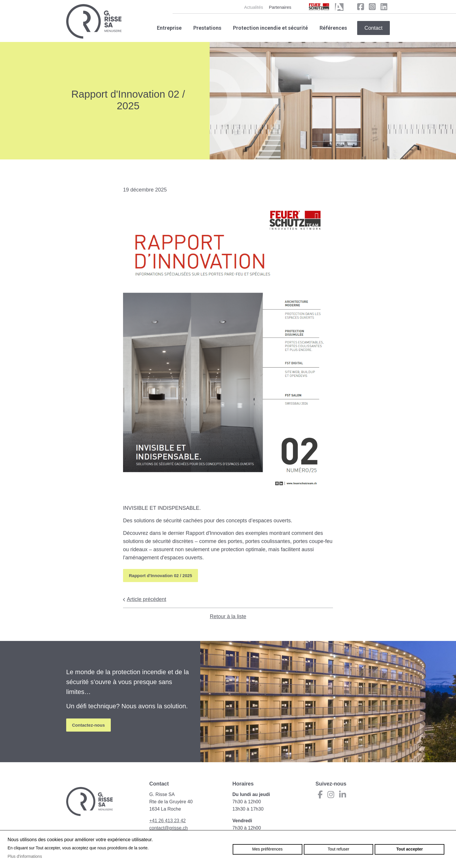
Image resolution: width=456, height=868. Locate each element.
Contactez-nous (88, 725)
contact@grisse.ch (169, 828)
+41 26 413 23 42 (168, 821)
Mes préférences (267, 849)
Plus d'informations (25, 856)
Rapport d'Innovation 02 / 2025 (161, 576)
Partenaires (280, 7)
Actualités (254, 7)
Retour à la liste (228, 616)
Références (333, 28)
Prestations (207, 28)
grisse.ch (94, 21)
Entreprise (169, 28)
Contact (373, 28)
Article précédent (145, 599)
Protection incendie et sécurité (270, 28)
